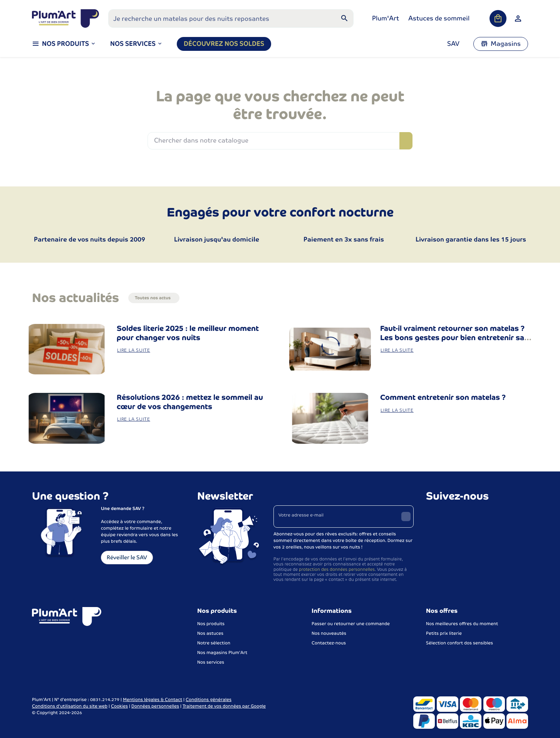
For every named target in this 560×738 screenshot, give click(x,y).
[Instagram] (450, 515)
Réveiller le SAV (127, 557)
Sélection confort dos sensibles (459, 643)
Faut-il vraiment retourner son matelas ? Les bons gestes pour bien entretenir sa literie (452, 338)
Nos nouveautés (329, 633)
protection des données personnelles (337, 569)
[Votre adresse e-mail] (344, 517)
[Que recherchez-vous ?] (231, 18)
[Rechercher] (344, 18)
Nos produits (211, 624)
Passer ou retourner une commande (351, 624)
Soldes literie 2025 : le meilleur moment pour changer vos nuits (188, 333)
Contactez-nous (329, 643)
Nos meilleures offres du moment (462, 624)
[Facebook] (433, 515)
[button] (137, 44)
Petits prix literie (444, 633)
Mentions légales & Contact (153, 699)
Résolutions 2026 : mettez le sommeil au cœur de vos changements (190, 402)
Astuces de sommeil (439, 18)
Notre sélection (214, 643)
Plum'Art (386, 18)
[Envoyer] (406, 517)
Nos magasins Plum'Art (222, 652)
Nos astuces (210, 633)
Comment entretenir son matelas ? (443, 397)
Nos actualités (75, 298)
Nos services (211, 662)
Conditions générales (209, 699)
